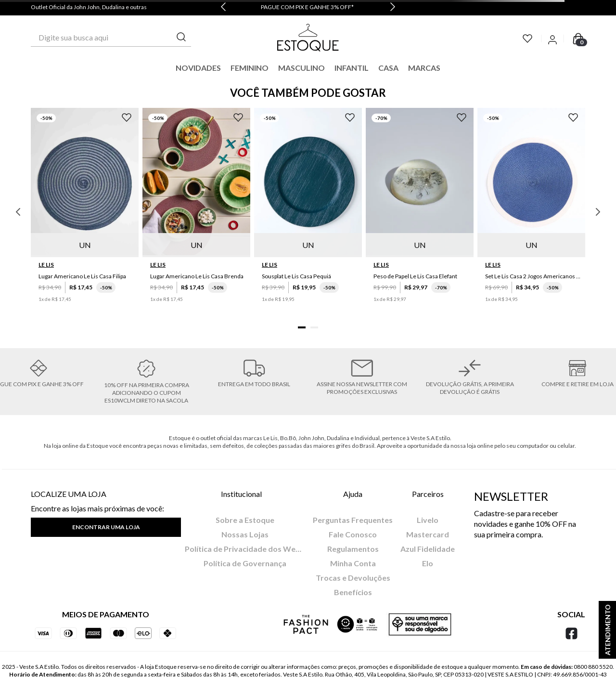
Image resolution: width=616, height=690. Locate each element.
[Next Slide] (393, 8)
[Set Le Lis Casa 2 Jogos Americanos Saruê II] (531, 212)
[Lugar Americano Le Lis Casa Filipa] (85, 212)
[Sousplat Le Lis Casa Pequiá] (308, 212)
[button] (302, 327)
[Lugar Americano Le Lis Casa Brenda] (196, 212)
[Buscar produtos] (181, 37)
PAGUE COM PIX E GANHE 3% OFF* (307, 7)
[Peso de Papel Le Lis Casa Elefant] (420, 212)
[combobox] (111, 38)
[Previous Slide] (223, 8)
